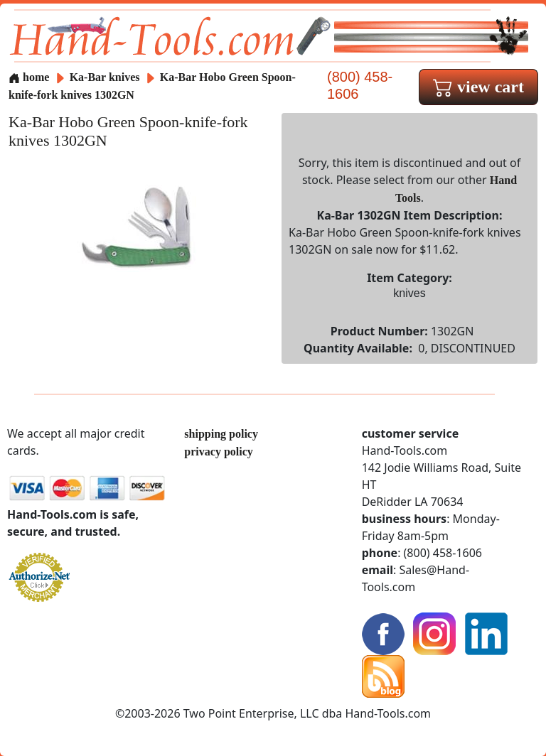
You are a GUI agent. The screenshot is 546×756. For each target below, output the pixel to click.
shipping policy (221, 434)
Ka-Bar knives (105, 77)
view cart (478, 87)
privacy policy (218, 452)
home (29, 77)
